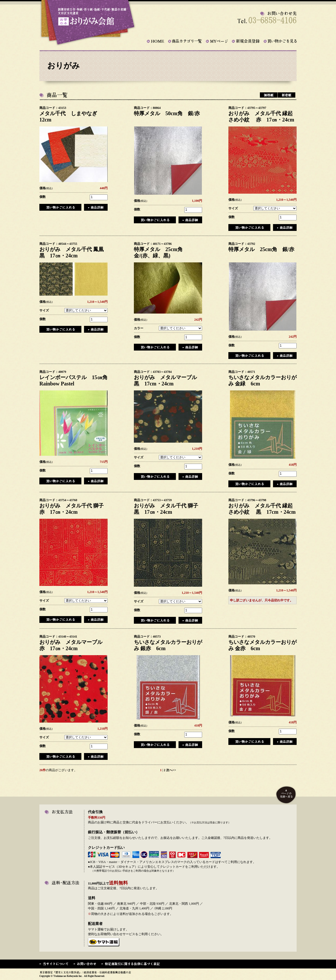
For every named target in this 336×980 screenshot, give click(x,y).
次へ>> (171, 770)
